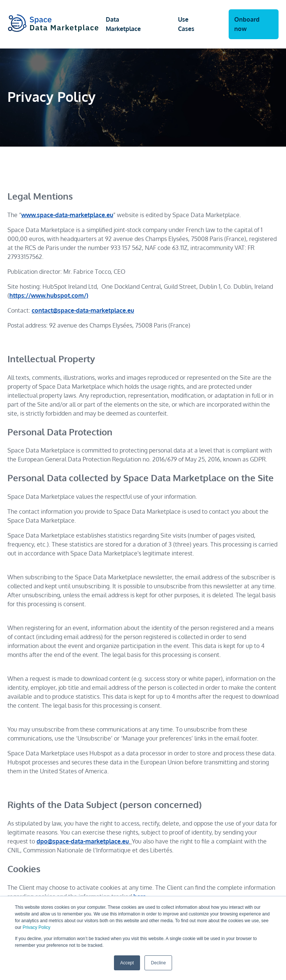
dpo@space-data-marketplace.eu (83, 841)
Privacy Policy (37, 927)
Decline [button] (158, 963)
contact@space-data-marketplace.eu (83, 310)
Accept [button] (127, 963)
